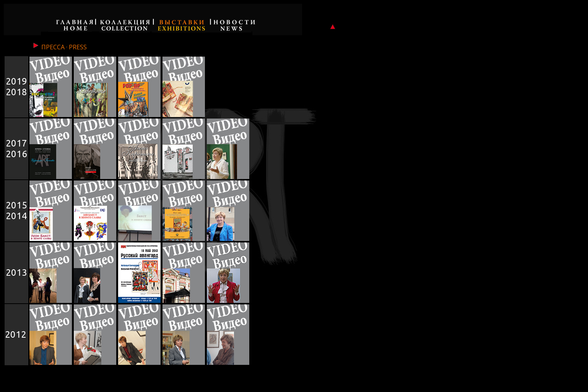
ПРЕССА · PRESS (59, 47)
